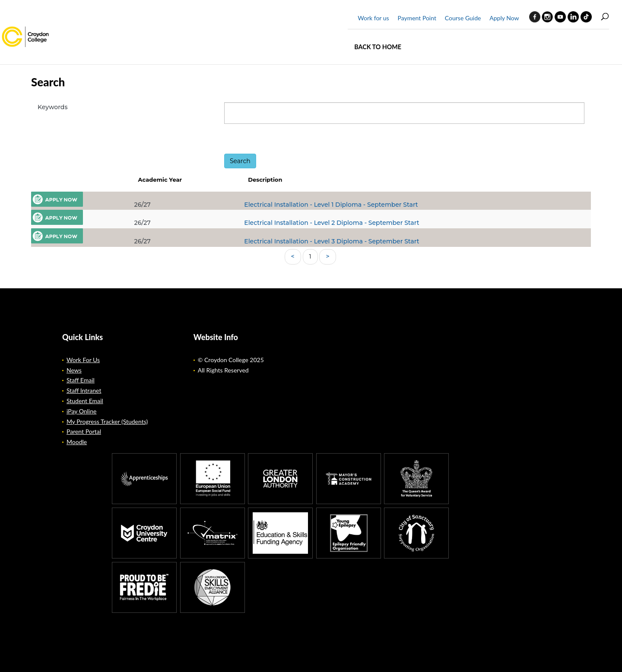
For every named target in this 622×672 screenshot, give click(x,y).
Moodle (77, 442)
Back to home (378, 47)
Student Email (85, 401)
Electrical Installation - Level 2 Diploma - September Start (332, 223)
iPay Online (81, 411)
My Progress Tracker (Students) (107, 421)
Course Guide (463, 18)
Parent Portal (84, 431)
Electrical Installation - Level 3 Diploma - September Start (332, 241)
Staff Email (81, 380)
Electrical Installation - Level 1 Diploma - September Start (331, 205)
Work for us (373, 18)
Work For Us (83, 360)
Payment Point (417, 18)
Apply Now (504, 18)
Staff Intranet (84, 390)
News (74, 370)
